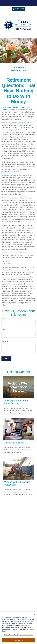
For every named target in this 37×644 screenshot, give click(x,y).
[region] (18, 628)
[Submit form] (6, 359)
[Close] (35, 615)
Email (3, 330)
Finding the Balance (14, 443)
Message (5, 341)
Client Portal (18, 9)
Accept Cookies (18, 640)
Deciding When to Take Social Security (16, 402)
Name (4, 318)
